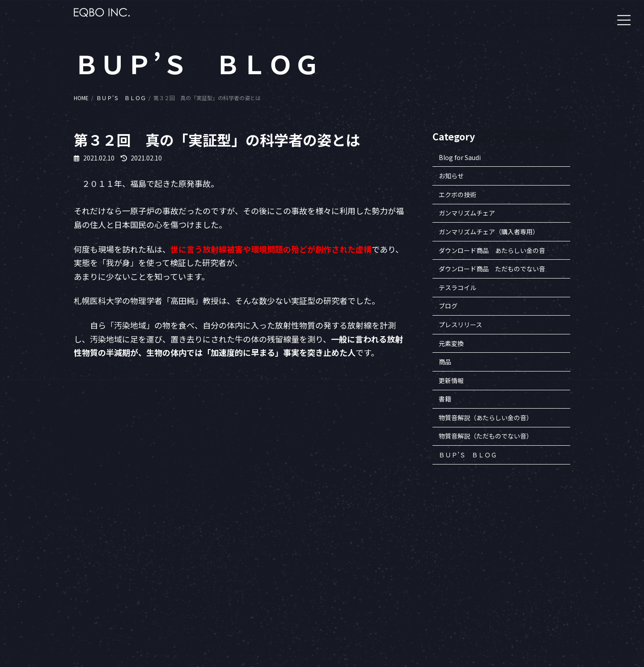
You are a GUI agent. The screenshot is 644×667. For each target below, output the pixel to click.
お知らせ (451, 176)
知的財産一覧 (479, 574)
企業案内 (473, 543)
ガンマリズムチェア (467, 213)
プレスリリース (460, 325)
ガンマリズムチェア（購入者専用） (489, 232)
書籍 (445, 399)
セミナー (555, 543)
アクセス (473, 615)
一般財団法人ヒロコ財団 (415, 554)
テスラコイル (458, 287)
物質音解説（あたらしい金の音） (486, 418)
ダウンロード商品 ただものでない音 (492, 269)
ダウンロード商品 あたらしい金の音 (492, 250)
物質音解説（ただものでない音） (486, 436)
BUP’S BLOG (560, 574)
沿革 (468, 564)
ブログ (448, 306)
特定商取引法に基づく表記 (495, 585)
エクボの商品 (561, 554)
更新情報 (451, 380)
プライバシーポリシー (489, 595)
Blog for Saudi (460, 157)
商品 (445, 362)
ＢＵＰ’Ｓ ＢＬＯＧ (468, 455)
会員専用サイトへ (407, 543)
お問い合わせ (479, 605)
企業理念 (473, 554)
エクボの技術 (458, 194)
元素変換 (451, 343)
